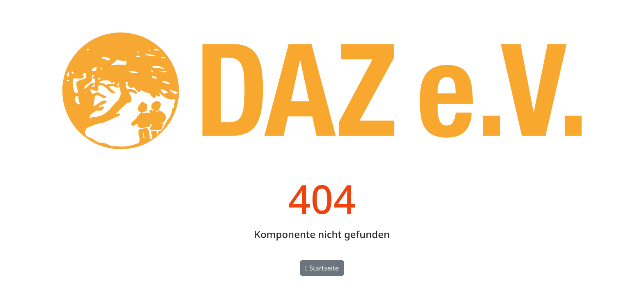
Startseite (322, 268)
